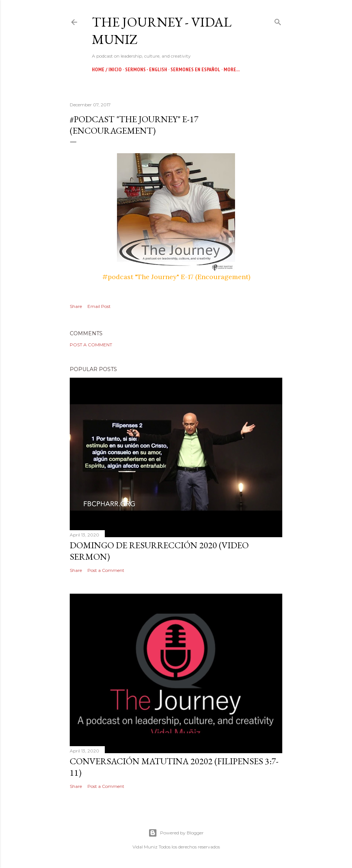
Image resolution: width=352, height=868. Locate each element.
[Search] (278, 20)
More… (232, 69)
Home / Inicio (107, 69)
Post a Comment (91, 345)
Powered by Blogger (176, 833)
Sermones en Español (195, 69)
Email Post (99, 306)
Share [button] (76, 306)
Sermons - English (146, 69)
